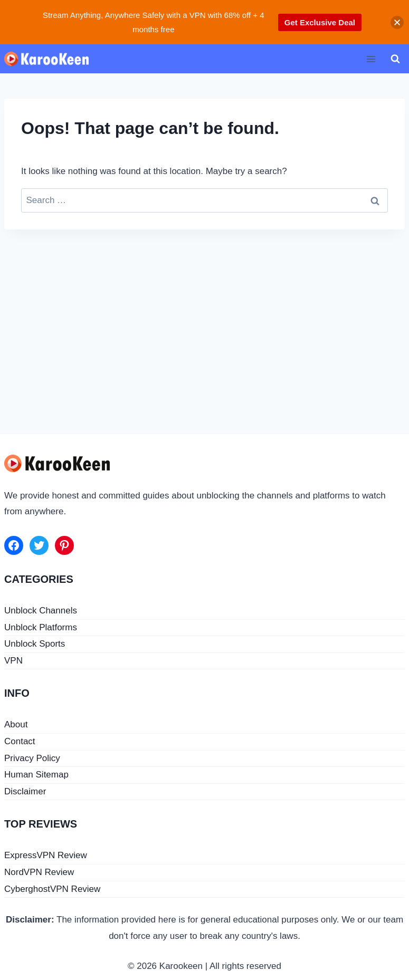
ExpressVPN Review (46, 855)
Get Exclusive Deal (320, 22)
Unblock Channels (41, 611)
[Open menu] (371, 59)
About (16, 724)
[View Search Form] (395, 59)
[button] (397, 22)
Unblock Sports (35, 644)
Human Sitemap (36, 775)
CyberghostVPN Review (52, 889)
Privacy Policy (32, 758)
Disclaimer (25, 791)
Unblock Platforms (41, 627)
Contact (20, 741)
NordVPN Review (39, 872)
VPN (13, 661)
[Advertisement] (204, 319)
